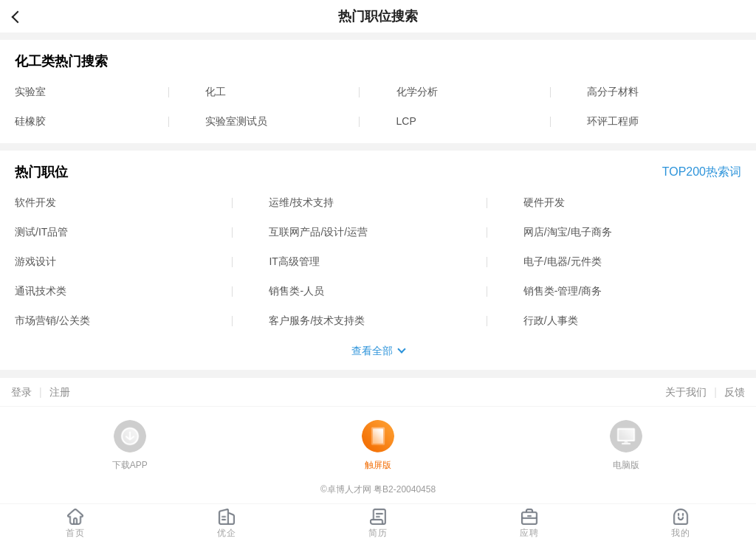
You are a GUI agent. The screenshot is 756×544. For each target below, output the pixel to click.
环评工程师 (613, 121)
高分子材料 (613, 92)
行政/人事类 (551, 320)
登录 (21, 392)
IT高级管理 (294, 261)
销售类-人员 (296, 291)
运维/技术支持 (301, 202)
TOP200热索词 (702, 172)
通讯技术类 (41, 291)
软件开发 (35, 202)
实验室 (30, 92)
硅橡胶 (30, 121)
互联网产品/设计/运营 (318, 232)
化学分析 (417, 92)
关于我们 (686, 392)
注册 (60, 392)
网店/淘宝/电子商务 (568, 232)
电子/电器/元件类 (563, 261)
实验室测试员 (236, 121)
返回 (21, 16)
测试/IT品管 (41, 232)
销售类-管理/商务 (563, 291)
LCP (406, 121)
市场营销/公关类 (52, 320)
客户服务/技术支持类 (317, 320)
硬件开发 (544, 202)
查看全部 (372, 351)
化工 (216, 92)
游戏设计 (35, 261)
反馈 (735, 392)
